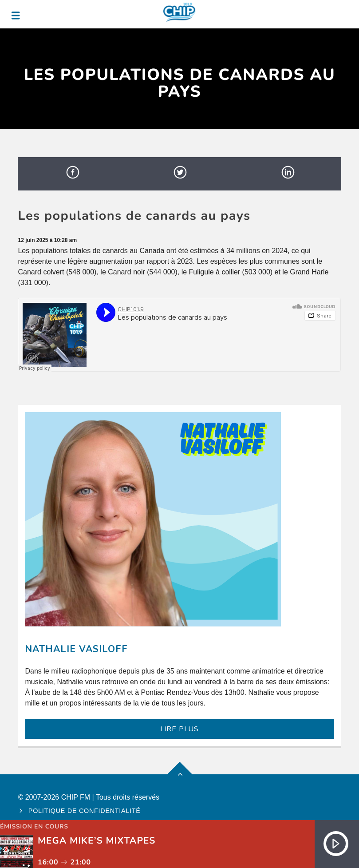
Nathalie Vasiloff (76, 649)
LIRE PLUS (179, 729)
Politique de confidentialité (85, 811)
